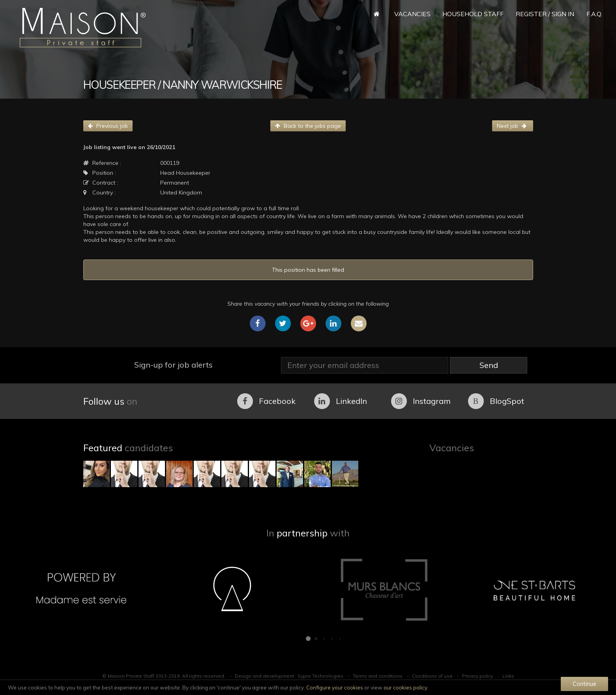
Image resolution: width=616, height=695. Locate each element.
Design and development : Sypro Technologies (289, 676)
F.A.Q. (594, 14)
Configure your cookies (335, 688)
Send (489, 365)
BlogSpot (496, 401)
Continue (584, 684)
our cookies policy (405, 688)
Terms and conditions (378, 676)
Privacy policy (477, 676)
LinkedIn (341, 401)
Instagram (421, 401)
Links (508, 676)
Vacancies (412, 14)
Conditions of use (432, 676)
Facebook (266, 401)
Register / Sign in (545, 14)
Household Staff (473, 14)
